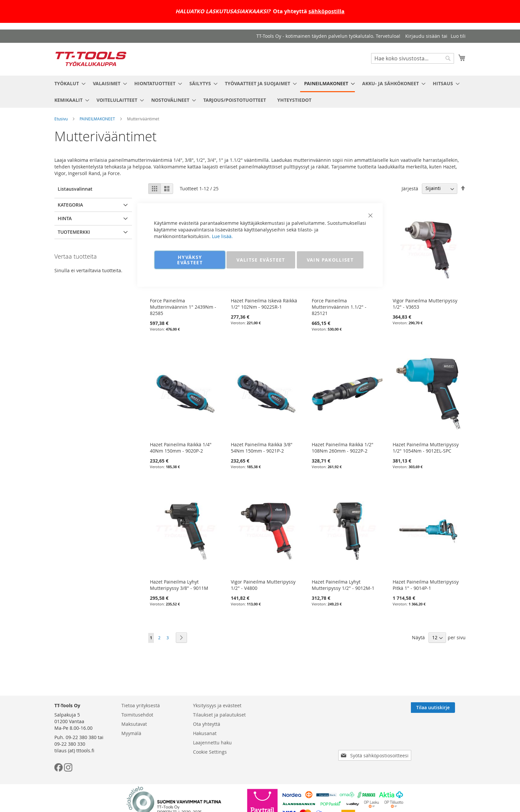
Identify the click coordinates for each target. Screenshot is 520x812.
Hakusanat (205, 733)
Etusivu (61, 119)
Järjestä (410, 188)
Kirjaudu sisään (423, 36)
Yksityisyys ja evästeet (217, 705)
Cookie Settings (210, 752)
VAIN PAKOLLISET (330, 259)
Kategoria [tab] (70, 205)
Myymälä (131, 733)
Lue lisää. (222, 236)
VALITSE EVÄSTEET (261, 259)
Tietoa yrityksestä (141, 705)
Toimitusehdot (137, 715)
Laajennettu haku (212, 743)
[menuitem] (68, 83)
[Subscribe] (444, 708)
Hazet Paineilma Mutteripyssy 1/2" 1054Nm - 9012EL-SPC (426, 448)
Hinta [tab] (65, 218)
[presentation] (376, 737)
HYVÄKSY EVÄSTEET (190, 259)
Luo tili (458, 36)
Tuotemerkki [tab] (74, 232)
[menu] (260, 92)
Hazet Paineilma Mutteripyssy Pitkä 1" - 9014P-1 (426, 585)
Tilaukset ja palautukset (219, 715)
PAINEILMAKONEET (97, 119)
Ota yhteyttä (207, 724)
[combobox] (413, 58)
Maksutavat (134, 724)
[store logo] (91, 59)
